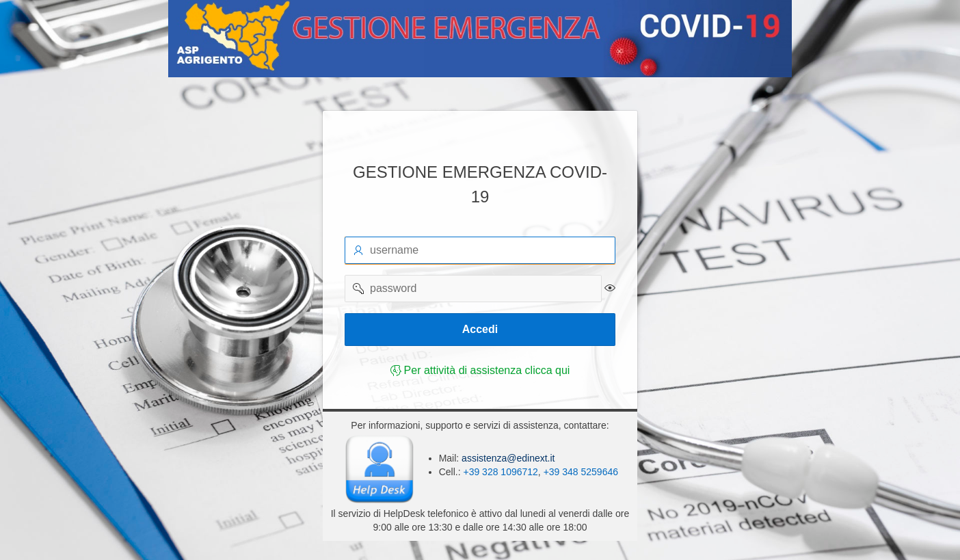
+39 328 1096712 (500, 472)
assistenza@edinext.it (507, 458)
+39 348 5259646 (581, 472)
